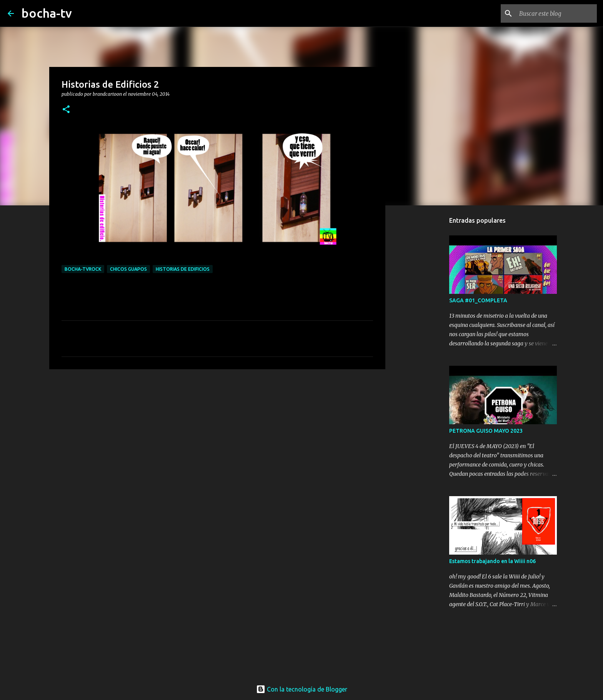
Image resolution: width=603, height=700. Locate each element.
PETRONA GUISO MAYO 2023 (486, 431)
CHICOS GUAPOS (128, 269)
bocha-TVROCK (83, 269)
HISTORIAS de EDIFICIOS (183, 269)
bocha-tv (47, 13)
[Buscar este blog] (556, 13)
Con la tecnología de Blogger (302, 689)
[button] (66, 110)
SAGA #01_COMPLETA (478, 300)
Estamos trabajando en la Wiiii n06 (492, 561)
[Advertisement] (217, 435)
